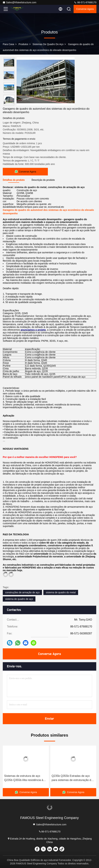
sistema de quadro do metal (61, 592)
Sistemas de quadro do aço (48, 44)
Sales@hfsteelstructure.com (19, 2)
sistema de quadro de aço (19, 599)
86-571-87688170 (85, 2)
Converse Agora (85, 9)
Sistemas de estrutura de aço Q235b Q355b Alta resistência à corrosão (24, 778)
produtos (23, 44)
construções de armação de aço (22, 592)
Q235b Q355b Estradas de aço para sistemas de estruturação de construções (72, 778)
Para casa (8, 44)
